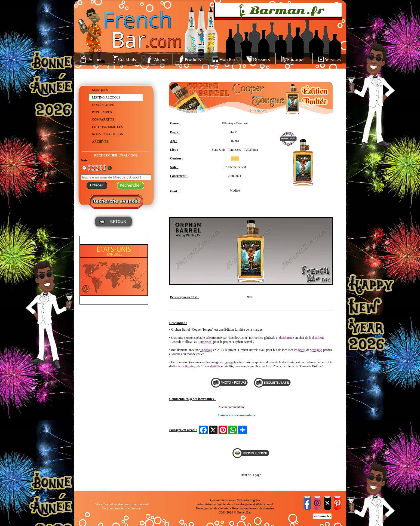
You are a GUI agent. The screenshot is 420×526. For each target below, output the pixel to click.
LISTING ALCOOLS (106, 97)
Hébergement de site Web (213, 508)
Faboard (268, 504)
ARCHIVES (100, 142)
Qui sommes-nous (222, 500)
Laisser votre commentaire (237, 415)
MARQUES (100, 90)
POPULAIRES (102, 112)
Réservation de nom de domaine (253, 508)
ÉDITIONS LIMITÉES (107, 127)
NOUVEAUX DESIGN (108, 134)
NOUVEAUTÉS (103, 105)
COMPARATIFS (103, 119)
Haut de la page (251, 475)
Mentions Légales (248, 500)
